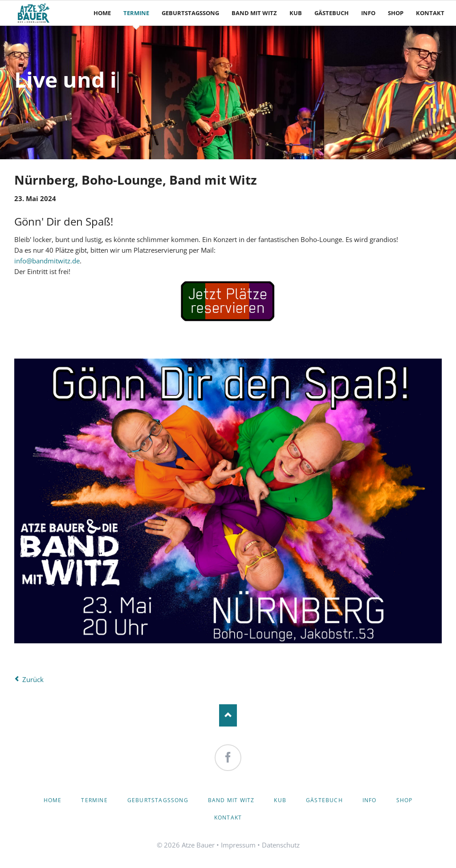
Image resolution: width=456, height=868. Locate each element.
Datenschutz (281, 845)
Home (53, 800)
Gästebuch (324, 800)
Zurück (33, 679)
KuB (280, 800)
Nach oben (228, 715)
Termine (94, 800)
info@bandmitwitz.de (47, 261)
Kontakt (228, 818)
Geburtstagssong (158, 800)
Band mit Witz (231, 800)
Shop (405, 800)
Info (370, 800)
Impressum (238, 845)
